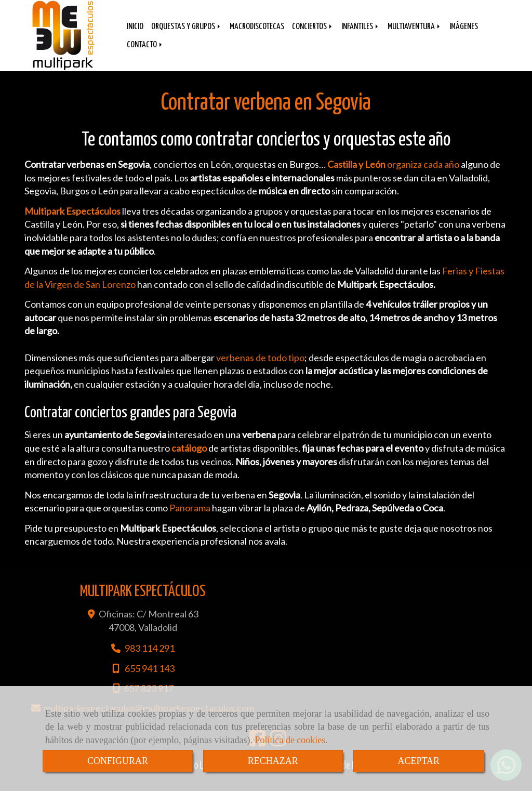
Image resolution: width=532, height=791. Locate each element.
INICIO (135, 35)
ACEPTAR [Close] (419, 761)
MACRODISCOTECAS (257, 35)
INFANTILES (361, 35)
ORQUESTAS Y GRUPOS (187, 35)
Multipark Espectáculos (72, 221)
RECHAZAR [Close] (273, 761)
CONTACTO (145, 53)
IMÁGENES (464, 35)
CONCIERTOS (313, 35)
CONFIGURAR (118, 761)
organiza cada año (393, 175)
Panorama (191, 518)
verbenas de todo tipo (260, 368)
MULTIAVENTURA (415, 35)
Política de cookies (290, 740)
